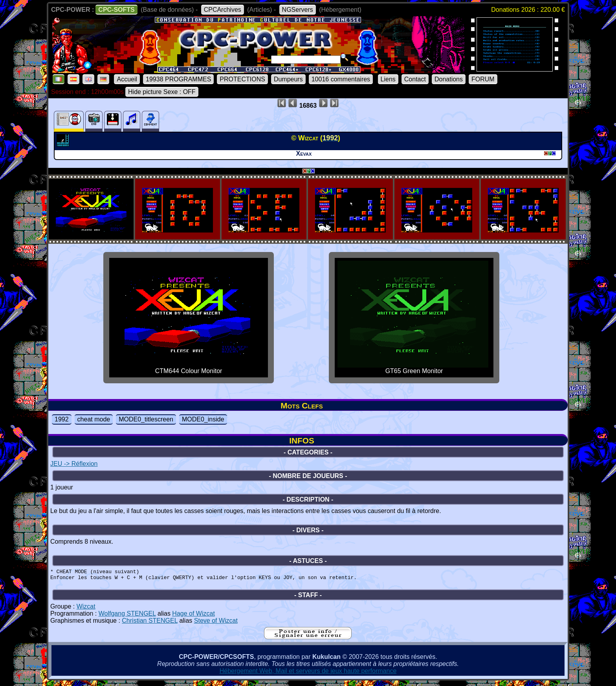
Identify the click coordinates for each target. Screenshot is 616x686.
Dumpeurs (288, 79)
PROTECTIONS (242, 79)
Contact (415, 79)
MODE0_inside (203, 419)
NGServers (298, 10)
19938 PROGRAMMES (178, 79)
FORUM (483, 79)
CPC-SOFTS (116, 10)
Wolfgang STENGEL (127, 617)
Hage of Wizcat (193, 617)
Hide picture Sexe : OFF (162, 92)
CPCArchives (223, 10)
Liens (388, 79)
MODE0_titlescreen (146, 419)
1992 (62, 419)
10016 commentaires (341, 79)
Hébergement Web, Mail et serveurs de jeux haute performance (308, 674)
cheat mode (94, 419)
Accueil (127, 79)
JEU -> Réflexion (74, 464)
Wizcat (86, 610)
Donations (449, 79)
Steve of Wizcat (216, 624)
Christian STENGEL (150, 624)
